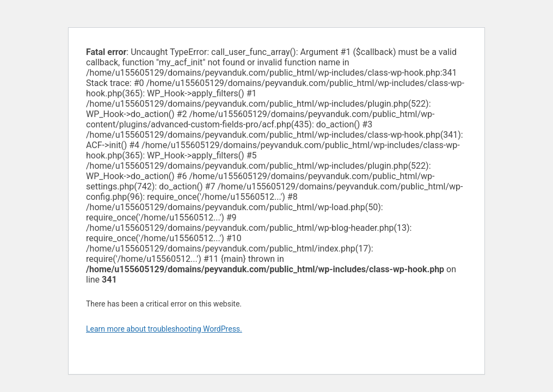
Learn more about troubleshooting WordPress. (164, 329)
